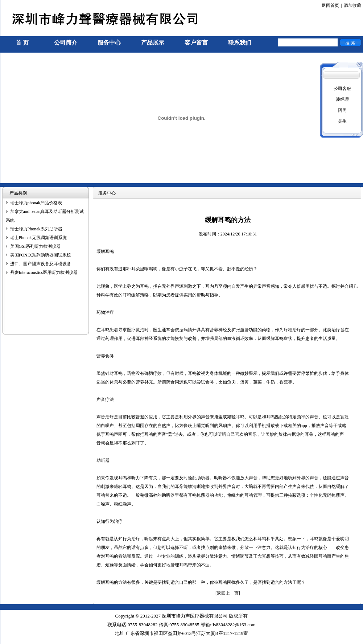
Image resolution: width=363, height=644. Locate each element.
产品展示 (153, 43)
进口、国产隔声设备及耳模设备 (41, 264)
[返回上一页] (228, 593)
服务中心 (109, 43)
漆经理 (342, 99)
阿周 (342, 110)
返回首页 (330, 5)
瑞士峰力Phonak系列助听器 (36, 229)
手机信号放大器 (16, 641)
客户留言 (196, 43)
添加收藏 (352, 5)
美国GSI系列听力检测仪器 (35, 246)
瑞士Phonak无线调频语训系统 (38, 238)
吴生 (342, 121)
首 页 (22, 43)
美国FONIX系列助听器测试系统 (41, 255)
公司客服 (342, 89)
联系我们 (240, 43)
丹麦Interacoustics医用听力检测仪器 (44, 272)
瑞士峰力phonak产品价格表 (36, 203)
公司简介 (66, 43)
